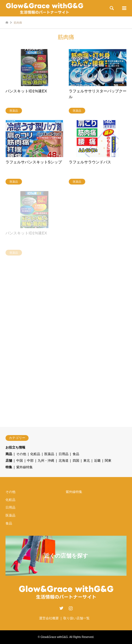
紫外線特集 (24, 467)
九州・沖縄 (46, 461)
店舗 (9, 461)
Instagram (71, 608)
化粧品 (35, 454)
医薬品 (49, 454)
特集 (9, 467)
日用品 (64, 454)
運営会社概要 (49, 618)
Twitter (61, 608)
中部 (30, 461)
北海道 (64, 461)
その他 (21, 454)
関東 (108, 461)
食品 (76, 454)
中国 (20, 461)
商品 (9, 454)
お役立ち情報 (15, 447)
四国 (76, 461)
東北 (87, 461)
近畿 (97, 461)
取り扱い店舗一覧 (76, 618)
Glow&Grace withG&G (54, 637)
